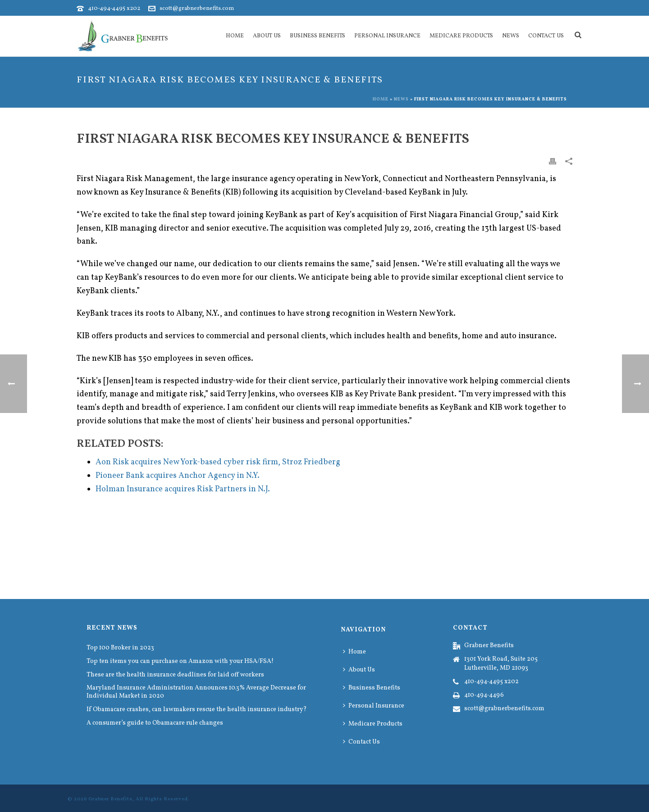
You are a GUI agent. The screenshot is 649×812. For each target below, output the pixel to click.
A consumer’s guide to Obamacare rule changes (155, 723)
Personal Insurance (387, 36)
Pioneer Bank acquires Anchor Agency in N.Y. (178, 476)
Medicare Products (461, 36)
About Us (267, 36)
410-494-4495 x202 (114, 9)
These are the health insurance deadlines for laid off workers (175, 675)
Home (235, 36)
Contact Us (546, 36)
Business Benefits (318, 36)
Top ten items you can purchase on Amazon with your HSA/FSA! (180, 662)
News (511, 36)
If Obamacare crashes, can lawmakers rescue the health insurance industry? (197, 710)
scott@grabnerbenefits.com (197, 9)
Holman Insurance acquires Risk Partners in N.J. (183, 489)
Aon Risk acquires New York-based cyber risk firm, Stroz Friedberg (218, 462)
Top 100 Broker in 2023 (120, 648)
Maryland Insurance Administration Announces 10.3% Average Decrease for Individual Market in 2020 (196, 692)
